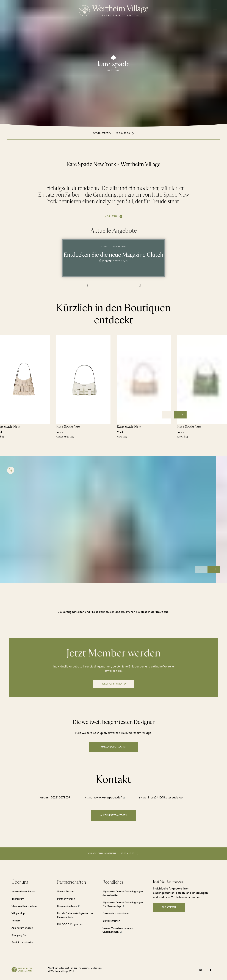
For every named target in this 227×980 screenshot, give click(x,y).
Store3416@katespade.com (166, 798)
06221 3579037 (61, 798)
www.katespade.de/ (108, 798)
